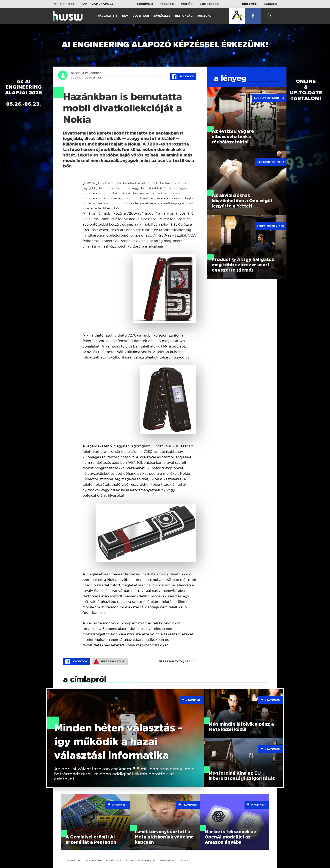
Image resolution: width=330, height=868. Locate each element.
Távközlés (162, 16)
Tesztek (167, 4)
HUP (84, 4)
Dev (125, 16)
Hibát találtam (109, 661)
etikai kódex (114, 860)
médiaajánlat (93, 860)
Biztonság (184, 16)
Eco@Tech (141, 16)
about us (186, 860)
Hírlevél (249, 4)
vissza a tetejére (175, 661)
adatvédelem (168, 860)
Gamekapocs (102, 4)
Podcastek (209, 4)
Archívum (145, 4)
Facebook (183, 77)
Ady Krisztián (92, 73)
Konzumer (205, 16)
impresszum (73, 860)
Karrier (271, 4)
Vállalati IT (108, 16)
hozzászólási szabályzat (140, 860)
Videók (187, 4)
